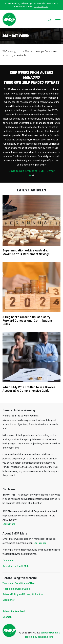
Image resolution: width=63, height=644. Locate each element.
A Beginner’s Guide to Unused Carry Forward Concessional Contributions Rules (28, 320)
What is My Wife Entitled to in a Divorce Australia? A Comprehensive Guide (29, 389)
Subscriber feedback (14, 611)
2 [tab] (33, 176)
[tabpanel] (32, 130)
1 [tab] (30, 176)
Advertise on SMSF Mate (16, 566)
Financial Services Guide (16, 589)
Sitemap (7, 617)
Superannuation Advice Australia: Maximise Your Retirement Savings (26, 252)
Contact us (8, 561)
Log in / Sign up (41, 7)
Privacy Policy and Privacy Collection (23, 594)
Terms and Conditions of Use (18, 583)
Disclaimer (9, 600)
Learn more (9, 524)
